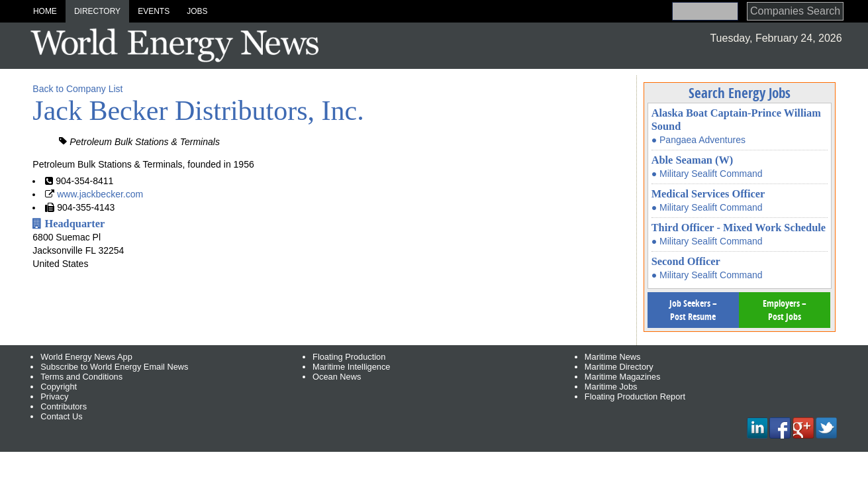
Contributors (64, 406)
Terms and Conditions (81, 377)
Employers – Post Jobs (785, 310)
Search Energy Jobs (740, 93)
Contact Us (61, 416)
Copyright (59, 387)
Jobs (197, 11)
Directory (97, 11)
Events (154, 11)
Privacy (54, 397)
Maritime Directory (619, 367)
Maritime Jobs (611, 387)
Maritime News (613, 357)
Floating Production (349, 357)
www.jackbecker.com (100, 194)
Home (45, 11)
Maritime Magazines (623, 377)
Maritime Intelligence (351, 367)
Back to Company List (77, 89)
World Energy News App (86, 357)
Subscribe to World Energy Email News (114, 367)
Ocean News (337, 377)
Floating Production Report (635, 397)
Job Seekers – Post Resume (693, 310)
